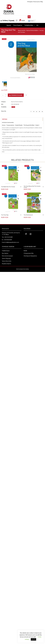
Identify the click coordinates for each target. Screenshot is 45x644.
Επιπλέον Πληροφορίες (8, 123)
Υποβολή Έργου (6, 251)
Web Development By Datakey (22, 269)
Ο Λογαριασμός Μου (29, 253)
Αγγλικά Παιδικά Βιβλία (32, 30)
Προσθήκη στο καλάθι (16, 95)
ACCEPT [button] (33, 639)
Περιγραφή (5, 119)
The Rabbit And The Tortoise (8, 187)
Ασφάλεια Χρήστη (7, 264)
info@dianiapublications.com (12, 242)
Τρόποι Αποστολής (7, 261)
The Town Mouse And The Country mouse (32, 187)
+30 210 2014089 (8, 237)
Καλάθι (25, 251)
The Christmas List (28, 215)
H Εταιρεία (30, 2)
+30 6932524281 (8, 240)
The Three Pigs (5, 215)
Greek (31, 21)
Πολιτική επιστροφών (7, 256)
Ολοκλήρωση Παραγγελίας (30, 256)
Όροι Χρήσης (5, 253)
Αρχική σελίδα (22, 30)
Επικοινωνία (37, 2)
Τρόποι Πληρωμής (6, 258)
